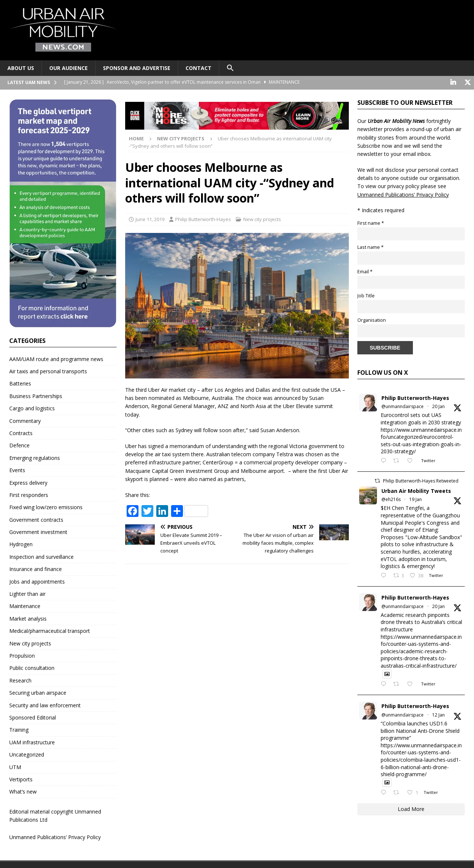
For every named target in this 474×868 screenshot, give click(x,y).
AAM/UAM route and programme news (56, 358)
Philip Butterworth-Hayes (203, 218)
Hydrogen (21, 544)
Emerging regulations (35, 457)
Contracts (21, 432)
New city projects (262, 218)
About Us (21, 68)
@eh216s (391, 499)
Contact (198, 68)
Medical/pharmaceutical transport (50, 630)
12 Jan (438, 714)
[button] (230, 68)
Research (20, 680)
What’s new (23, 791)
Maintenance (25, 606)
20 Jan (438, 406)
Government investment (38, 532)
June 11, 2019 (150, 218)
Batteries (20, 383)
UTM (15, 766)
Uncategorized (27, 754)
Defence (19, 445)
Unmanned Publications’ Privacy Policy (55, 837)
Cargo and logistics (32, 408)
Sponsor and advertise (137, 68)
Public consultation (32, 667)
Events (17, 470)
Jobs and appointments (37, 581)
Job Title (366, 295)
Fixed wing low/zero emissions (46, 507)
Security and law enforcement (45, 705)
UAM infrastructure (32, 742)
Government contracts (36, 519)
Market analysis (28, 618)
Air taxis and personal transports (48, 370)
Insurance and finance (36, 569)
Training (19, 729)
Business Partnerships (36, 395)
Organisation (372, 319)
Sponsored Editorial (33, 717)
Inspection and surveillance (41, 556)
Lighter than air (27, 593)
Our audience (69, 68)
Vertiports (21, 779)
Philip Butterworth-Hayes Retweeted (421, 480)
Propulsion (22, 655)
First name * (371, 222)
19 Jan (415, 499)
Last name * (370, 247)
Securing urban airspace (38, 692)
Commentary (25, 420)
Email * (365, 271)
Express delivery (28, 482)
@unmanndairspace (403, 406)
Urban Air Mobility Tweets (416, 490)
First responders (29, 494)
